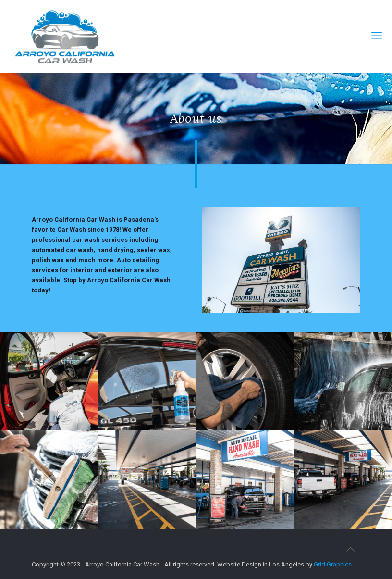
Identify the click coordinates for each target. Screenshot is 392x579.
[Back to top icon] (350, 549)
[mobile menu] (377, 36)
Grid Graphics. (333, 564)
